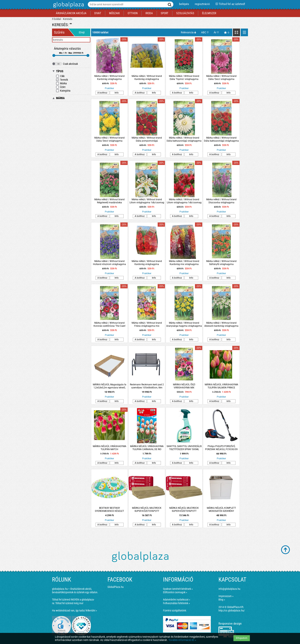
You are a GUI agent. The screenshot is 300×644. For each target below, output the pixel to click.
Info (117, 93)
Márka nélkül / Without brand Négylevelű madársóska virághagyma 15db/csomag (109, 201)
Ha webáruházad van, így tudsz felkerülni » (75, 610)
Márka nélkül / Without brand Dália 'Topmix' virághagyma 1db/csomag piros (184, 78)
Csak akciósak (65, 64)
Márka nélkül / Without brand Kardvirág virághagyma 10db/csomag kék (109, 78)
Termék (62, 80)
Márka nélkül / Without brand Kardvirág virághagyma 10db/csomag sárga (147, 78)
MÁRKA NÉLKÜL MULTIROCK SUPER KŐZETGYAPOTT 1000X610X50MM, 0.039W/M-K (184, 510)
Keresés (68, 19)
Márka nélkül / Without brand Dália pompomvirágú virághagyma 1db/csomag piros (147, 139)
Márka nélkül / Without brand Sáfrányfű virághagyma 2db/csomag (221, 263)
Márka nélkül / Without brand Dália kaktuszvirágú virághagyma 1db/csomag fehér (184, 139)
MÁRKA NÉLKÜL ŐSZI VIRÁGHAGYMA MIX (184, 386)
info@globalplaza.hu (229, 589)
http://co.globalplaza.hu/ (232, 610)
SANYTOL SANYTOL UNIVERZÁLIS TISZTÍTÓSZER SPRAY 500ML (184, 448)
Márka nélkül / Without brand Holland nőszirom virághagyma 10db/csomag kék (109, 263)
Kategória (63, 91)
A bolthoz (102, 93)
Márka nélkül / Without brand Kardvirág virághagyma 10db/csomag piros (147, 263)
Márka (61, 83)
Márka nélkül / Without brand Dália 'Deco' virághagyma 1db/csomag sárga (109, 139)
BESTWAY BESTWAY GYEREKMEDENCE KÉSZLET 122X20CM (109, 510)
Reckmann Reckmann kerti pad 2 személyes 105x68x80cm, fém (147, 386)
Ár (215, 32)
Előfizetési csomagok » (175, 592)
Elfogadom (242, 638)
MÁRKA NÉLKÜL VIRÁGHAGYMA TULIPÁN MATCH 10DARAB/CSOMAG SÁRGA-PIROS (110, 448)
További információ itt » (182, 640)
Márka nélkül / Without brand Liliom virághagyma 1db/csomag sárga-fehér (147, 201)
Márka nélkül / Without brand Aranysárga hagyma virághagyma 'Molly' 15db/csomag (184, 324)
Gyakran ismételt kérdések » (178, 589)
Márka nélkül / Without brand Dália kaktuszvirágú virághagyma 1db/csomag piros (221, 139)
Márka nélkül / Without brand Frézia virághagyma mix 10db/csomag (147, 324)
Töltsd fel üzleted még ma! (69, 603)
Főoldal (56, 19)
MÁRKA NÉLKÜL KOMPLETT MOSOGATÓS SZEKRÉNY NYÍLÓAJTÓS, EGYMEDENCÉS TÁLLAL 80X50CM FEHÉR (221, 510)
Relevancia (187, 32)
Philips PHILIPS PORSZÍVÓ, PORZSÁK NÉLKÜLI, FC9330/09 (221, 448)
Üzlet (61, 87)
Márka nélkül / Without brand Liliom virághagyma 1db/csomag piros (184, 201)
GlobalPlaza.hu (116, 587)
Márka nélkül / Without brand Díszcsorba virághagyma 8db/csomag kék (221, 201)
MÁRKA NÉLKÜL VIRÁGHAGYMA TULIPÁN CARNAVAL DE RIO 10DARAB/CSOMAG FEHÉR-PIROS (147, 448)
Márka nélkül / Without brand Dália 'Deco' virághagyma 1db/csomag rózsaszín (221, 78)
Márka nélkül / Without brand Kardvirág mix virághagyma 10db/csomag (184, 263)
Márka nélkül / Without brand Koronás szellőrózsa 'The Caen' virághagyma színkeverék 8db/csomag (110, 324)
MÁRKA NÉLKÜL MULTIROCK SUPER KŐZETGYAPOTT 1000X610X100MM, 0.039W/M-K (147, 510)
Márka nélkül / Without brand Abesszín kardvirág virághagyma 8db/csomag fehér (221, 324)
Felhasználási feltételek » (176, 603)
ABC (204, 32)
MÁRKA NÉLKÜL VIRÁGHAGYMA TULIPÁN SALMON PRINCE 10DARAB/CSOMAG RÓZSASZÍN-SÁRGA (221, 386)
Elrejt (82, 32)
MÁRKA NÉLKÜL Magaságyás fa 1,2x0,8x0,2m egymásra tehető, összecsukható (110, 386)
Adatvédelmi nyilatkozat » (177, 600)
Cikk (60, 76)
